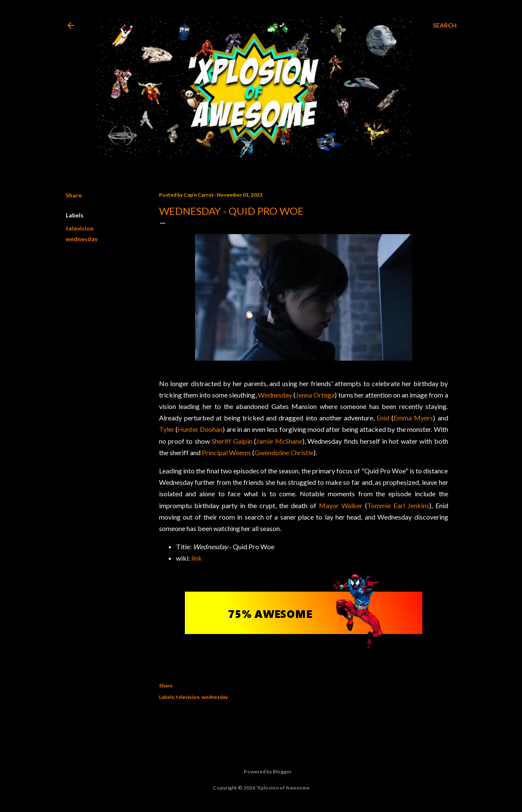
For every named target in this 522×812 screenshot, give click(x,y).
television (80, 228)
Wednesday (275, 395)
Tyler (167, 429)
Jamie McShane (279, 441)
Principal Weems (226, 452)
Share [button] (74, 195)
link (197, 558)
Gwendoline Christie (284, 452)
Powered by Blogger (261, 772)
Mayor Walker (341, 505)
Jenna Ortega (315, 395)
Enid (383, 418)
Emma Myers (413, 418)
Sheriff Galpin (232, 441)
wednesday (82, 239)
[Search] (445, 25)
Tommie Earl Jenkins (398, 505)
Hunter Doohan (200, 429)
